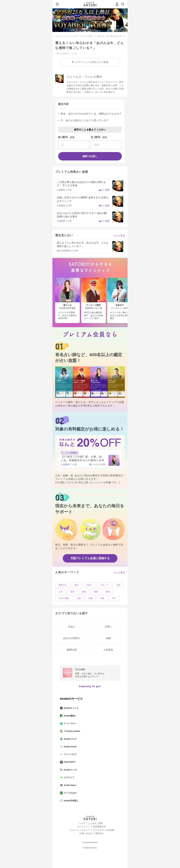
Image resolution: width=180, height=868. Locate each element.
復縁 (96, 592)
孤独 (108, 592)
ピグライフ (69, 778)
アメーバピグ (70, 754)
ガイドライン (84, 827)
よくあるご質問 (95, 823)
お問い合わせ (86, 833)
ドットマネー (70, 724)
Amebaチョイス (71, 708)
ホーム (59, 36)
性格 (102, 598)
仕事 (79, 598)
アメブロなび (70, 793)
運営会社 (99, 833)
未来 (118, 585)
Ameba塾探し (70, 716)
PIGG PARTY (69, 762)
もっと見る (120, 235)
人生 (61, 592)
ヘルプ (82, 823)
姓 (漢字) (63, 137)
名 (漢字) (96, 137)
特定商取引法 (99, 827)
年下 (114, 598)
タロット (104, 585)
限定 (77, 585)
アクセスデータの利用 (104, 830)
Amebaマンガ (70, 770)
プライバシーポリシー (79, 830)
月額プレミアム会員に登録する (90, 558)
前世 (72, 592)
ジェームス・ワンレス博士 (80, 36)
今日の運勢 (64, 598)
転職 (91, 598)
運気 (84, 592)
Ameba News (70, 785)
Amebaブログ (70, 739)
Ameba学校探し (71, 801)
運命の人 (63, 585)
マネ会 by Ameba (71, 731)
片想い (89, 585)
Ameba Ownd (70, 747)
